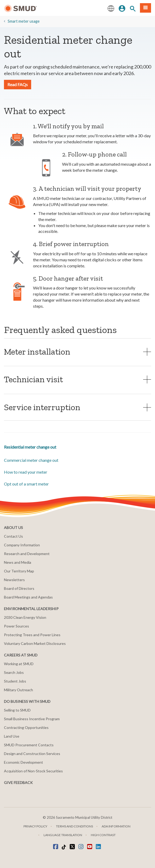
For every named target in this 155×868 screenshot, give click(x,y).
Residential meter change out (30, 447)
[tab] (77, 352)
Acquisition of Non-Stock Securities (33, 771)
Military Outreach (18, 690)
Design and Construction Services (32, 754)
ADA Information (116, 826)
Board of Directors (19, 588)
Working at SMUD (19, 664)
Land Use (12, 736)
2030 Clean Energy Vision (25, 617)
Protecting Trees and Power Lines (32, 635)
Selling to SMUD (17, 710)
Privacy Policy (35, 826)
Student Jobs (15, 681)
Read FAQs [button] (18, 84)
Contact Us (13, 536)
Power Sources (17, 626)
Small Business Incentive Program (32, 719)
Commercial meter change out (31, 460)
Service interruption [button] (42, 407)
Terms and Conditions (74, 826)
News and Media (18, 562)
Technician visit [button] (33, 379)
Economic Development (24, 762)
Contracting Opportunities (26, 727)
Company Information (22, 545)
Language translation (63, 835)
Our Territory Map (19, 571)
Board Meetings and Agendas (28, 597)
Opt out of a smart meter (26, 484)
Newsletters (14, 580)
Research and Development (27, 554)
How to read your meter (26, 472)
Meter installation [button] (37, 352)
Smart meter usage (24, 21)
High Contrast (103, 835)
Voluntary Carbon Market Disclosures (35, 643)
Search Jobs (14, 672)
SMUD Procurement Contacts (29, 745)
